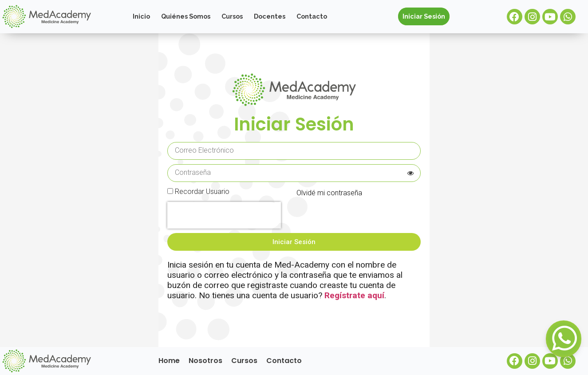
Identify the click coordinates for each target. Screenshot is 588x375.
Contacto (312, 16)
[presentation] (224, 215)
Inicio (141, 16)
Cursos (232, 16)
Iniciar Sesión (424, 16)
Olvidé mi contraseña (329, 193)
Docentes (270, 16)
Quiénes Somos (186, 16)
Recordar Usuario (202, 192)
